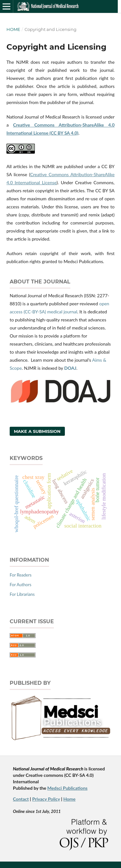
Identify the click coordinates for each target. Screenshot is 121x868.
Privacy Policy (46, 799)
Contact (21, 799)
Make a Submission (37, 431)
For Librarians (22, 594)
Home (13, 29)
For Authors (20, 585)
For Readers (21, 575)
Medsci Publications (68, 788)
